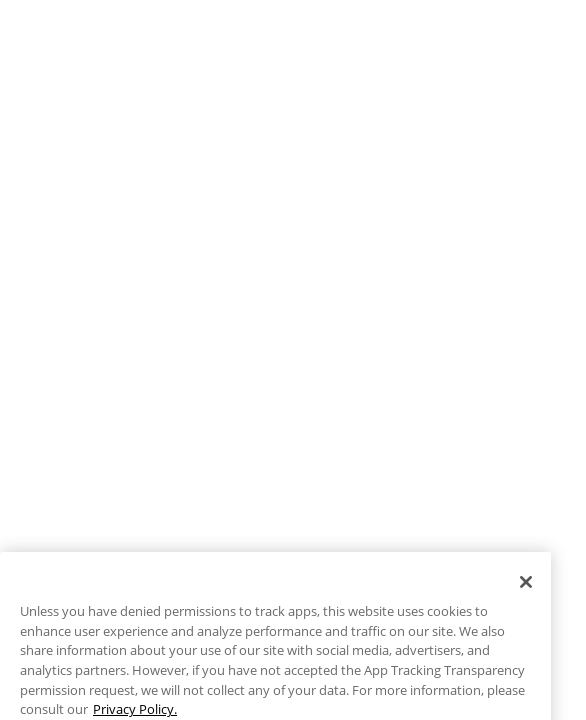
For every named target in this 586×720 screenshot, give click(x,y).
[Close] (526, 604)
